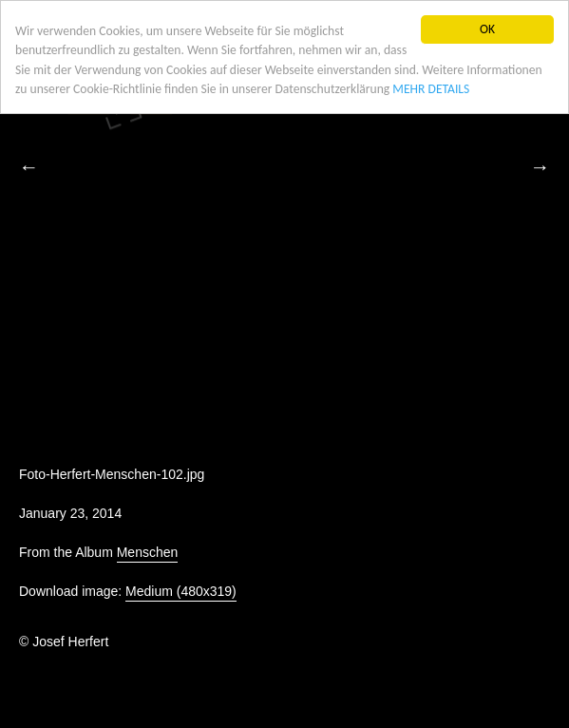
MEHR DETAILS (431, 89)
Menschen (148, 552)
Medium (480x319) (181, 591)
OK (487, 29)
